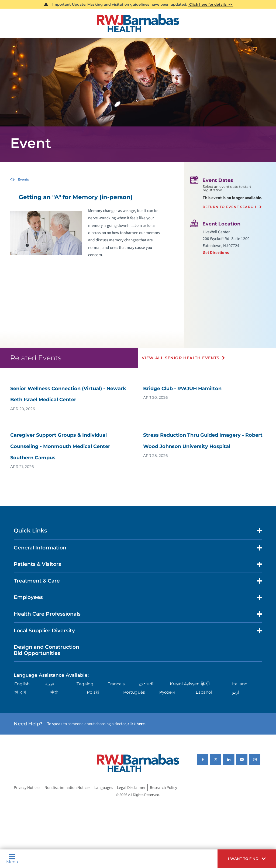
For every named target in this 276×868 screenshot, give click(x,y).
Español (204, 692)
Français (116, 684)
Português (134, 692)
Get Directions (216, 253)
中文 (54, 692)
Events (23, 179)
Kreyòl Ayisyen (185, 684)
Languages (104, 788)
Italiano (240, 684)
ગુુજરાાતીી (146, 684)
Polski (93, 692)
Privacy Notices (27, 788)
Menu (12, 859)
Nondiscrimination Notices (67, 788)
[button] (247, 859)
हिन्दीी (205, 684)
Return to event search (230, 207)
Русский (167, 692)
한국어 (20, 692)
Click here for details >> (211, 4)
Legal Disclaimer (131, 788)
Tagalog (85, 684)
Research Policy (163, 788)
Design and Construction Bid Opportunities (46, 650)
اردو (235, 692)
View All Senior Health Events (181, 358)
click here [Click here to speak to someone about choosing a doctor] (136, 724)
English (22, 684)
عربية (50, 684)
